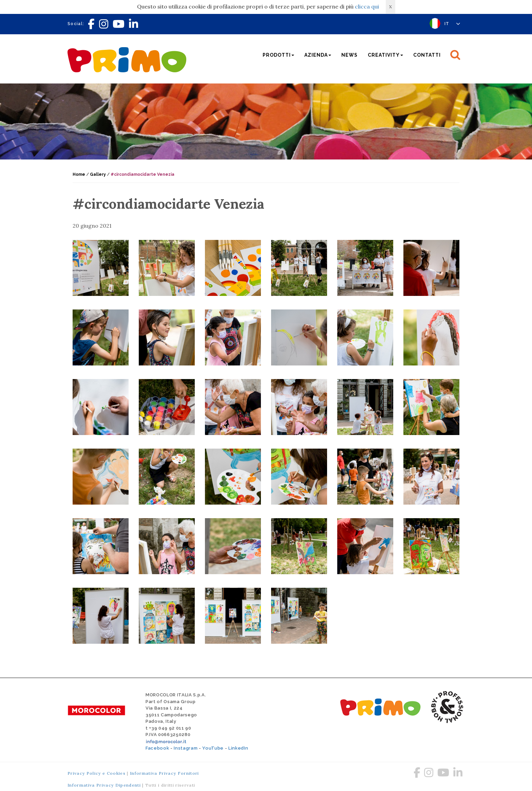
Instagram (186, 748)
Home (79, 174)
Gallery (98, 174)
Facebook (157, 748)
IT (452, 24)
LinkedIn (238, 748)
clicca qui (367, 6)
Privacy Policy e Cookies (97, 773)
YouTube (213, 748)
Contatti (427, 55)
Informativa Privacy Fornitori (165, 773)
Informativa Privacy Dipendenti (104, 785)
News (349, 55)
